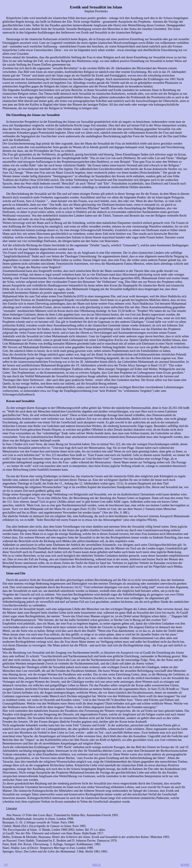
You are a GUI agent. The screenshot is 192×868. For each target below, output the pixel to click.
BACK (97, 865)
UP (6, 865)
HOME (185, 865)
